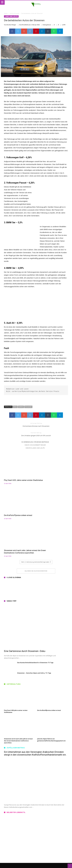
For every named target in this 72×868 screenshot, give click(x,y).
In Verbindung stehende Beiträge (35, 442)
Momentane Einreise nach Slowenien (36, 425)
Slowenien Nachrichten (53, 863)
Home (6, 13)
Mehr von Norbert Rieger (35, 445)
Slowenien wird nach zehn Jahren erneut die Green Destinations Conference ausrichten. (18, 514)
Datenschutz (36, 847)
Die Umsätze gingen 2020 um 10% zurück (36, 434)
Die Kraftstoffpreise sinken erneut (51, 477)
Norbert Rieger (11, 25)
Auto (15, 407)
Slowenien (28, 407)
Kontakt (36, 841)
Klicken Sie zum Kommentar (36, 535)
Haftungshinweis (36, 851)
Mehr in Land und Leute (35, 448)
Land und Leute (14, 13)
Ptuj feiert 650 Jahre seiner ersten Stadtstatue (18, 478)
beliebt (21, 407)
